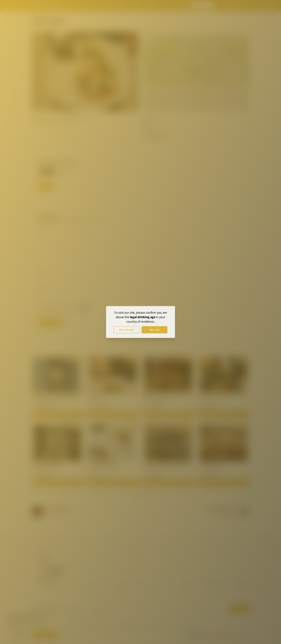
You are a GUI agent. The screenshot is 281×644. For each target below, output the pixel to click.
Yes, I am (155, 330)
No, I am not (127, 330)
